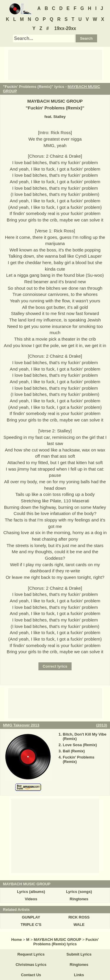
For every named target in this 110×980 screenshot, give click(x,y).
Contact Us (31, 975)
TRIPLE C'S (31, 925)
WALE (79, 925)
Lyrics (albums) (31, 892)
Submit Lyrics (79, 954)
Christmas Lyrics (31, 965)
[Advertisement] (55, 64)
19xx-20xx (65, 28)
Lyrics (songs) (79, 892)
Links (79, 975)
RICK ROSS (79, 917)
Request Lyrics (31, 954)
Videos (31, 899)
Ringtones (79, 899)
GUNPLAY (31, 917)
